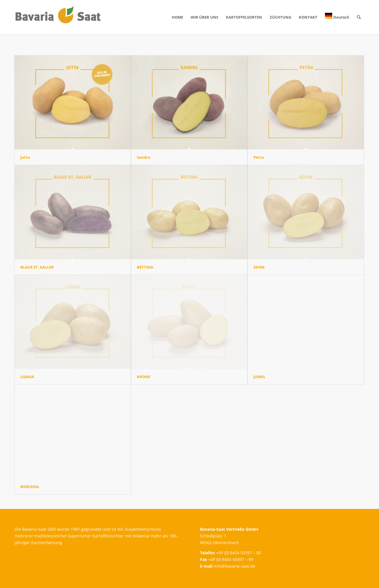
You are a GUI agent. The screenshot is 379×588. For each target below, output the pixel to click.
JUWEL (259, 377)
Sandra (144, 157)
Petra (259, 157)
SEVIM (259, 267)
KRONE (144, 377)
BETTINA (145, 267)
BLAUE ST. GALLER (37, 267)
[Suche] (359, 17)
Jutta (25, 157)
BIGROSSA (30, 486)
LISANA (27, 377)
